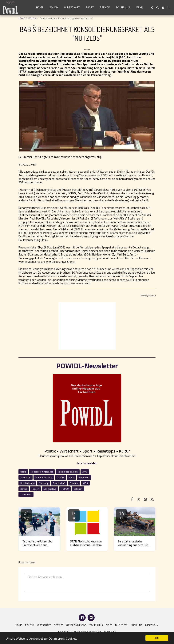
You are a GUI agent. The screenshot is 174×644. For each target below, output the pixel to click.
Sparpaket (26, 477)
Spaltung (44, 483)
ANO (85, 472)
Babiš (23, 472)
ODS (85, 483)
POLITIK (32, 18)
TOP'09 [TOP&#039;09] (65, 489)
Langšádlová (50, 489)
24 (26, 515)
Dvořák (60, 477)
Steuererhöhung (44, 477)
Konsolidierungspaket (42, 472)
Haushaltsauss (27, 483)
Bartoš (24, 489)
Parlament (84, 477)
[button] (152, 8)
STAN (71, 477)
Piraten (35, 489)
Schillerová (26, 495)
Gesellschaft (59, 483)
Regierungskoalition (68, 472)
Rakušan (78, 489)
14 (74, 515)
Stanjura (74, 483)
